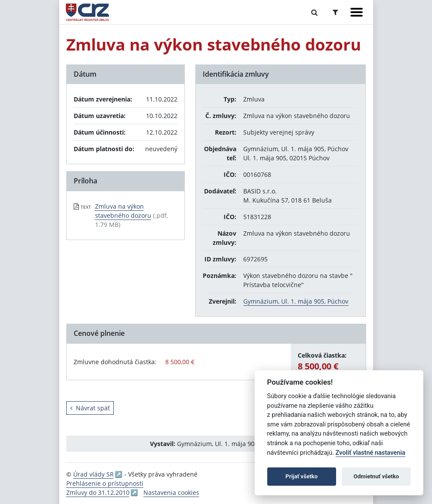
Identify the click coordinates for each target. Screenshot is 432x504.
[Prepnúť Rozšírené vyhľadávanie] (335, 12)
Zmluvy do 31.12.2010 (98, 492)
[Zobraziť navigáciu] (357, 12)
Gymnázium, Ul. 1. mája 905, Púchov (296, 301)
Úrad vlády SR (94, 474)
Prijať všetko (302, 476)
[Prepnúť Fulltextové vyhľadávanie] (315, 12)
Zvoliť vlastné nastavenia (371, 453)
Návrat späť (90, 408)
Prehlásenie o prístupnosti (105, 483)
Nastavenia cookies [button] (171, 492)
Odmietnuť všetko (376, 476)
